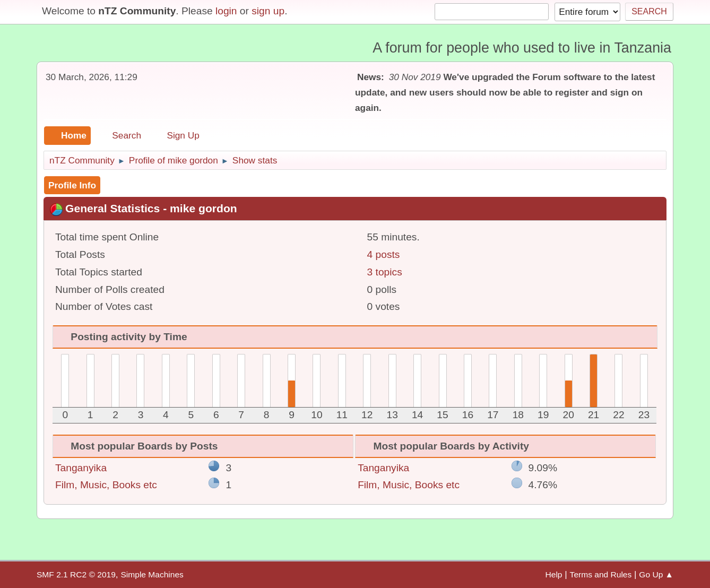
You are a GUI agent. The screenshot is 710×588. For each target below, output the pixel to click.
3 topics (385, 272)
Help (554, 574)
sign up (268, 11)
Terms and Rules (601, 574)
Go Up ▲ (656, 574)
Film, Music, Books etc (106, 485)
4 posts (384, 254)
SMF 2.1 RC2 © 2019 (76, 574)
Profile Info (72, 185)
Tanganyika (81, 468)
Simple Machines (152, 574)
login (226, 11)
